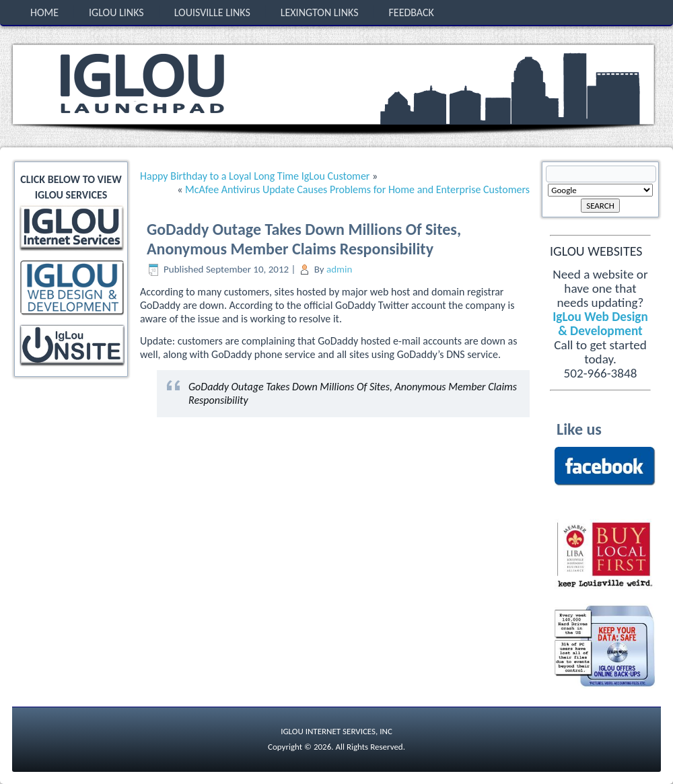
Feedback (411, 12)
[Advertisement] (73, 429)
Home (44, 12)
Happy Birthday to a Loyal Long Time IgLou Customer (255, 176)
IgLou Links (116, 12)
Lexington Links (320, 12)
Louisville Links (212, 12)
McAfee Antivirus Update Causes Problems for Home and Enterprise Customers (357, 189)
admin (339, 269)
